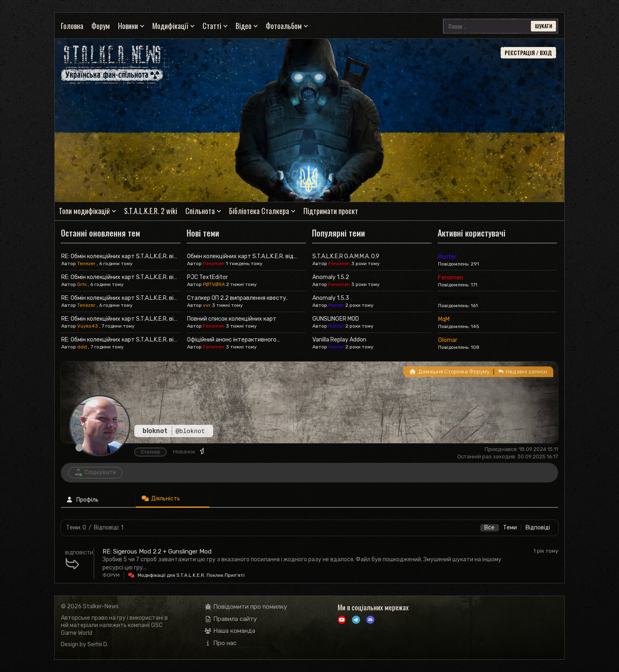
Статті (212, 26)
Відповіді (538, 528)
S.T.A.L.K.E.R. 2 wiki (151, 211)
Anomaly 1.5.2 (331, 277)
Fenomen (214, 263)
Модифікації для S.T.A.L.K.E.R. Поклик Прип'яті (191, 575)
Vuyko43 (88, 326)
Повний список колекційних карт (232, 319)
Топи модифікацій (84, 211)
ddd (82, 347)
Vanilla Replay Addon (339, 340)
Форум (101, 26)
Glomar (448, 340)
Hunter (336, 305)
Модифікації (170, 26)
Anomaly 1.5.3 (331, 298)
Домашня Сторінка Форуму (450, 372)
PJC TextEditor (207, 277)
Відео (244, 26)
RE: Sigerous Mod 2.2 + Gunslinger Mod (157, 551)
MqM (444, 319)
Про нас (221, 643)
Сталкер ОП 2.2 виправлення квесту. (237, 298)
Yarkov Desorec (459, 298)
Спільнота (200, 211)
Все (489, 528)
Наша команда (230, 631)
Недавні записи (523, 372)
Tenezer (86, 263)
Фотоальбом (284, 26)
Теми (510, 528)
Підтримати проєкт (331, 211)
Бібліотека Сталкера (259, 211)
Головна (72, 26)
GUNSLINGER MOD (336, 319)
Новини (128, 26)
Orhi (82, 284)
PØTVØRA (214, 284)
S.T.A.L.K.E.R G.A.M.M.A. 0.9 (346, 256)
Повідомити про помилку (246, 607)
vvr (207, 305)
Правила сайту (231, 619)
